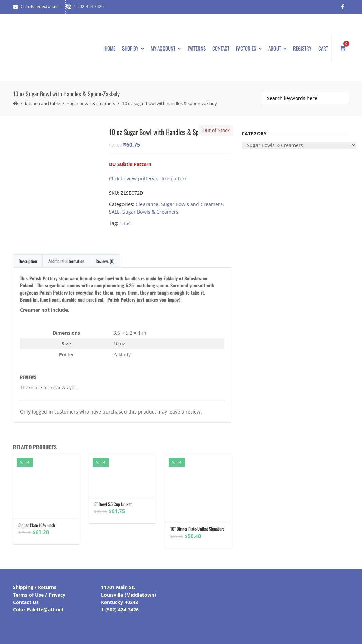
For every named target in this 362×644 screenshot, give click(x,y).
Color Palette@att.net (38, 610)
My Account (166, 48)
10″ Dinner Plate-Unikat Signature (197, 529)
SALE (114, 212)
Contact (221, 48)
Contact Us (26, 602)
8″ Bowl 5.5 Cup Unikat (113, 504)
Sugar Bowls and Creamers (192, 204)
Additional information (66, 261)
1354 (125, 223)
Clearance (147, 204)
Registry (302, 48)
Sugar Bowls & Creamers (91, 103)
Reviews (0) (105, 261)
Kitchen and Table (43, 103)
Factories (249, 48)
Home (110, 48)
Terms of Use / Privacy (39, 595)
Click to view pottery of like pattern (148, 178)
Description (28, 261)
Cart (323, 48)
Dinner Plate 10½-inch (37, 525)
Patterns (197, 48)
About (277, 48)
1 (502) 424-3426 (120, 610)
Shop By (133, 48)
